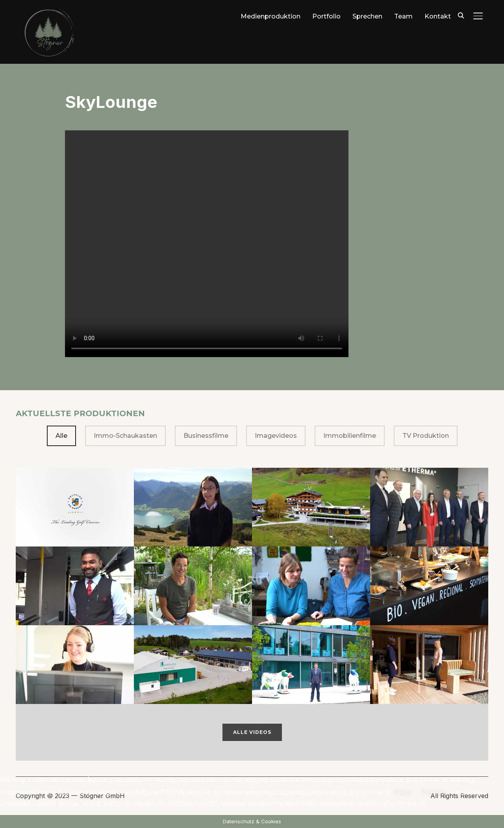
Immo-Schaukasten (125, 436)
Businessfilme (206, 436)
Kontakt (438, 16)
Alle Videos (252, 732)
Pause (433, 792)
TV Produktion (426, 436)
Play (402, 792)
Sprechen (367, 16)
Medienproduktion (271, 16)
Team (403, 16)
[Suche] (461, 15)
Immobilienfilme (350, 436)
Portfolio (326, 16)
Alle (61, 436)
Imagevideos (276, 436)
